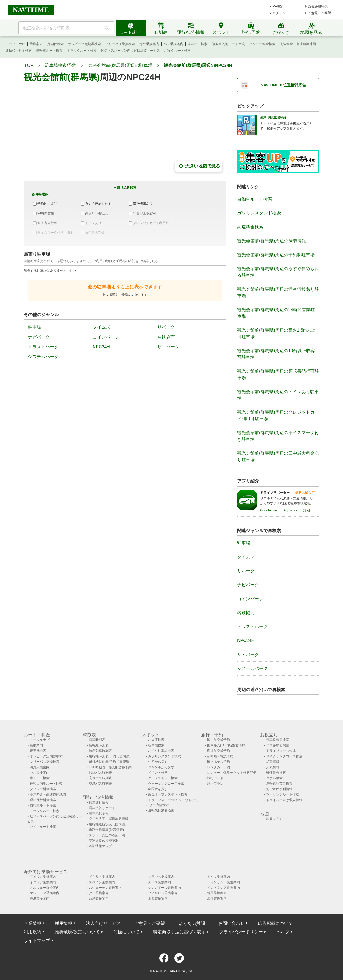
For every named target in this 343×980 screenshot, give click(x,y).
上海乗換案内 (158, 899)
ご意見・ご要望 (319, 13)
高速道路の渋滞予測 (104, 841)
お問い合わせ (231, 923)
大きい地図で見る (199, 166)
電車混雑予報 (99, 813)
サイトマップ (37, 941)
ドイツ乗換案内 (219, 877)
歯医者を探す (158, 789)
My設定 (278, 7)
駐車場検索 (156, 745)
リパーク (166, 327)
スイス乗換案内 (159, 882)
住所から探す (158, 762)
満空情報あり (143, 204)
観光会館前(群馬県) (62, 77)
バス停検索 (156, 740)
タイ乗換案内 (99, 893)
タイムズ (101, 327)
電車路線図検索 (278, 740)
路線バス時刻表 (100, 773)
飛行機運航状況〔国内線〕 (109, 824)
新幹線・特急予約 (220, 756)
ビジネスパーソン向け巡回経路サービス (130, 51)
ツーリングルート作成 (283, 794)
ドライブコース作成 (281, 751)
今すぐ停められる (98, 204)
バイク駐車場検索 (161, 751)
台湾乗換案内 (99, 899)
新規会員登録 (318, 7)
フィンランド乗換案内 (223, 882)
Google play (269, 510)
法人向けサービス (103, 923)
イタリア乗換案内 (43, 882)
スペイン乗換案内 (102, 882)
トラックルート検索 (82, 51)
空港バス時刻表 (100, 784)
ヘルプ (283, 932)
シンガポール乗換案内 (164, 888)
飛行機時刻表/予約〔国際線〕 (111, 762)
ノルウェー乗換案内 (45, 888)
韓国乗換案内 (217, 893)
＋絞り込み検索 (125, 187)
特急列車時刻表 (100, 751)
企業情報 (33, 923)
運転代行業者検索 (161, 810)
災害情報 (273, 762)
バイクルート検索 (178, 51)
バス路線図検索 (278, 745)
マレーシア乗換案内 (45, 893)
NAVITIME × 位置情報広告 (283, 85)
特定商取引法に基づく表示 (179, 932)
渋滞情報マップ (100, 846)
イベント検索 (158, 773)
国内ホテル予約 (219, 762)
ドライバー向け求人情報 (284, 800)
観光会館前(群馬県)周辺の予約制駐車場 (276, 255)
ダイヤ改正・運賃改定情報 (109, 819)
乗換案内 (36, 44)
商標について (126, 932)
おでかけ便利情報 (279, 789)
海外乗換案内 (149, 44)
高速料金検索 (250, 227)
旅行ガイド (215, 778)
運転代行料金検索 (19, 51)
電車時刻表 (97, 740)
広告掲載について (275, 923)
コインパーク (106, 337)
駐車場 (34, 327)
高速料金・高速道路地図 (298, 44)
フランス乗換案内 (161, 877)
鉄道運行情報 (99, 802)
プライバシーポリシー (241, 932)
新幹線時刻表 (99, 745)
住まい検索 (274, 778)
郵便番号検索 (276, 773)
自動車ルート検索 (255, 199)
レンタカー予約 (219, 767)
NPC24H (101, 347)
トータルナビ (15, 44)
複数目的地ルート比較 (228, 44)
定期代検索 (56, 44)
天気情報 (273, 767)
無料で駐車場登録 (273, 118)
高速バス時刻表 (100, 778)
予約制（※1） (48, 204)
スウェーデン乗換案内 (105, 888)
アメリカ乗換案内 (43, 877)
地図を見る (274, 819)
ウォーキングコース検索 (166, 784)
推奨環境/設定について (77, 932)
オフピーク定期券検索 (85, 44)
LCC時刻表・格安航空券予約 (110, 767)
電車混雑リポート (102, 808)
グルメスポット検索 (163, 778)
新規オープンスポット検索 (168, 794)
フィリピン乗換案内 (163, 893)
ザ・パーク (168, 347)
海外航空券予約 (219, 751)
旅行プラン (215, 784)
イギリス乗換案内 (102, 877)
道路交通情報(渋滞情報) (106, 830)
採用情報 (63, 923)
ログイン (279, 13)
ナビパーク (39, 337)
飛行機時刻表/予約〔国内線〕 (111, 756)
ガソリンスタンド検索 (259, 213)
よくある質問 (192, 923)
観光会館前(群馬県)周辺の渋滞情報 (271, 241)
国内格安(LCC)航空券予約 (226, 745)
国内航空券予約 (219, 740)
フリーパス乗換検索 (120, 44)
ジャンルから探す (161, 767)
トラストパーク (43, 347)
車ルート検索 (197, 44)
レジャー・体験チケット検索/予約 (232, 773)
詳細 (307, 510)
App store (290, 510)
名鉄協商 (166, 337)
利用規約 (33, 932)
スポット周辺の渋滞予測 (107, 835)
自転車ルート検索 (49, 51)
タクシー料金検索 (262, 44)
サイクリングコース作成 (284, 756)
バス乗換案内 (173, 44)
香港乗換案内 (40, 899)
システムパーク (43, 357)
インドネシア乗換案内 (223, 888)
